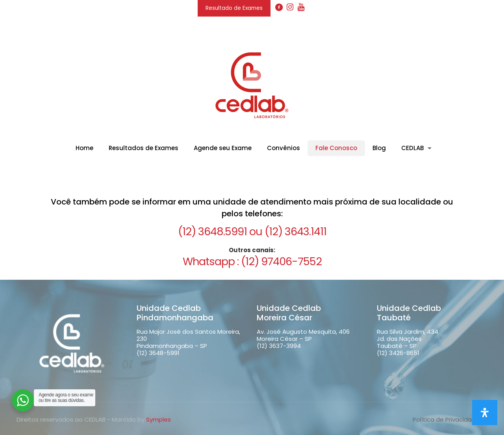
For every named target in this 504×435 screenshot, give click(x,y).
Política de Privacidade (446, 419)
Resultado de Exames (234, 8)
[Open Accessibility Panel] (485, 413)
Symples (158, 419)
